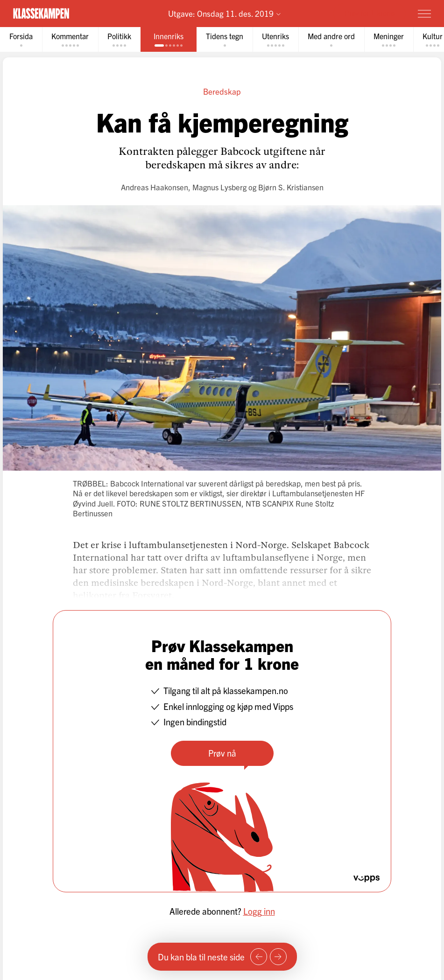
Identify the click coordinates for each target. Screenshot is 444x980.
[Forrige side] (259, 957)
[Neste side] (278, 957)
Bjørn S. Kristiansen (291, 187)
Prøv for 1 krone (370, 13)
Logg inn (259, 911)
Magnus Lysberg (219, 187)
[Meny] (424, 14)
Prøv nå (222, 753)
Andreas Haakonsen (155, 187)
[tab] (21, 39)
